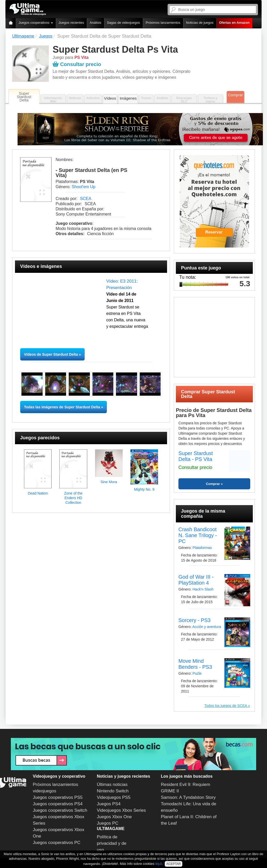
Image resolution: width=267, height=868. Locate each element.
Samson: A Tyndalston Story (188, 797)
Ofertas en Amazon (234, 23)
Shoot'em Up (84, 187)
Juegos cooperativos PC (57, 843)
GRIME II (170, 791)
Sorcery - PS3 (194, 620)
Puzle (197, 673)
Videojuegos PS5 (114, 797)
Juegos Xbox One (114, 817)
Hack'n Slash (203, 589)
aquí (158, 864)
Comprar (235, 95)
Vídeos (110, 98)
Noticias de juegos (200, 23)
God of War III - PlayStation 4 (196, 580)
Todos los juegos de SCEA (226, 706)
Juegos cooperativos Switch (60, 810)
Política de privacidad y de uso (112, 843)
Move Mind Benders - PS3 (195, 664)
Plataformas (202, 548)
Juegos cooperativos (36, 23)
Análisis (95, 23)
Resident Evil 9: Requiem (186, 785)
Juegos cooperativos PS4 (58, 804)
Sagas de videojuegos (123, 23)
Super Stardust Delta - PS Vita (196, 456)
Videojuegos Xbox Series (121, 810)
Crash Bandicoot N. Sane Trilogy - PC (198, 535)
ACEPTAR (174, 864)
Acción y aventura (207, 627)
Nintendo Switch (113, 791)
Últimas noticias (112, 785)
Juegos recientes (71, 23)
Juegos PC (108, 823)
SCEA (86, 199)
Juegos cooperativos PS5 (58, 797)
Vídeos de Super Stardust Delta (51, 354)
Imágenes (128, 98)
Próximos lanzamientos (163, 23)
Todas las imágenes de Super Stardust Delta (62, 407)
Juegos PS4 (109, 804)
